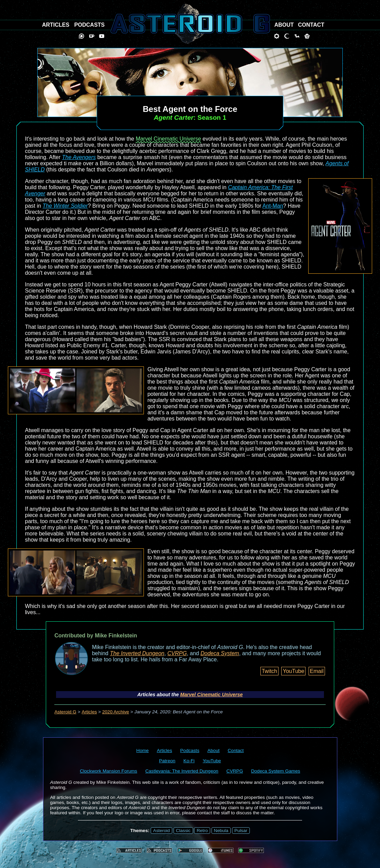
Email (317, 671)
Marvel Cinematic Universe (168, 139)
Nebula (221, 831)
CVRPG (177, 653)
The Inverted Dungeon (137, 653)
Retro (202, 831)
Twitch (269, 671)
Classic (183, 831)
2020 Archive (116, 712)
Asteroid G (65, 712)
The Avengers (79, 157)
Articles (89, 712)
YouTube (293, 671)
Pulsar (241, 831)
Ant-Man (273, 206)
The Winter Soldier (65, 206)
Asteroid (161, 831)
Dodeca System (220, 653)
